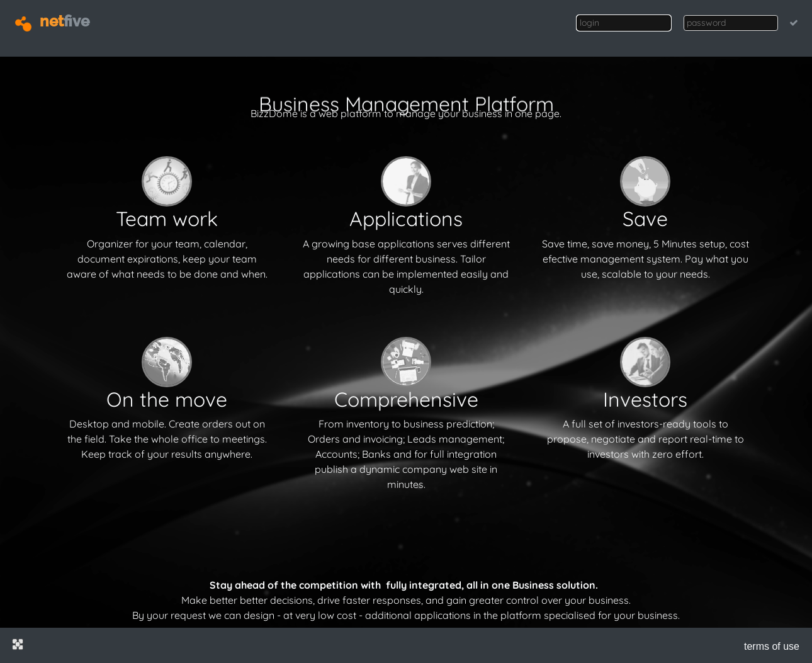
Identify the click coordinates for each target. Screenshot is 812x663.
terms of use (772, 646)
